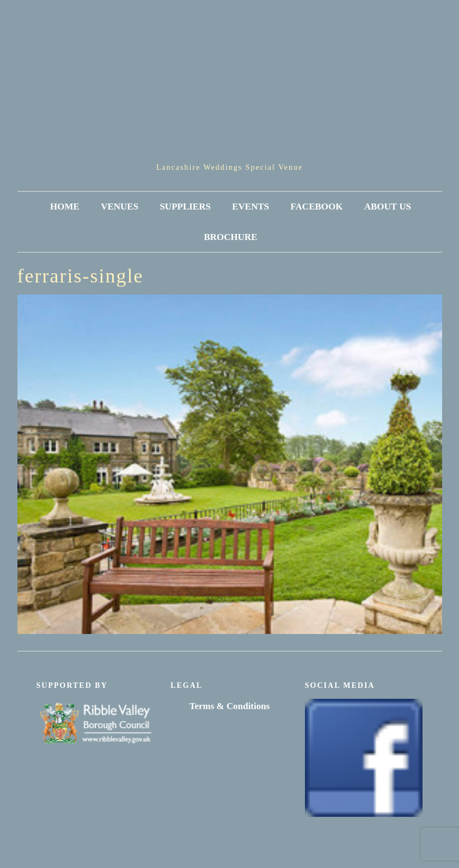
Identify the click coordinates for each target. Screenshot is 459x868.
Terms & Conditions (230, 706)
